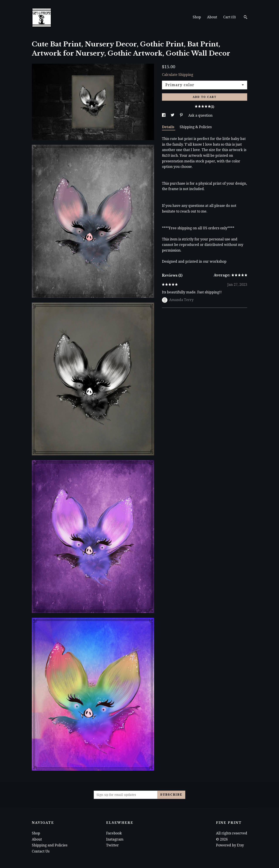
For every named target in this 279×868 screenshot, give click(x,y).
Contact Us (41, 851)
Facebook (114, 833)
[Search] (246, 18)
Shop (197, 17)
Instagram (115, 839)
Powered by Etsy (230, 845)
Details (169, 127)
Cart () (229, 17)
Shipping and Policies (50, 845)
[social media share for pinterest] (182, 115)
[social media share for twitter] (173, 115)
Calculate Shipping (178, 75)
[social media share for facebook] (164, 115)
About (212, 17)
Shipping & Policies (196, 127)
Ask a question (200, 115)
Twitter (112, 845)
